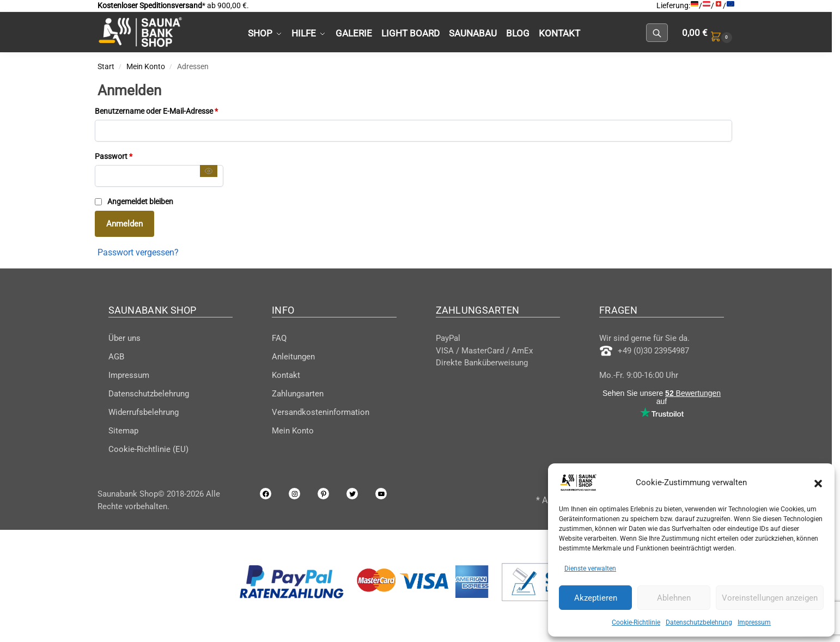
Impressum (754, 622)
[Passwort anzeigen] (208, 171)
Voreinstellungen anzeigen (770, 598)
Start (106, 66)
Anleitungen (293, 357)
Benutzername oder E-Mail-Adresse (176, 110)
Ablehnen (674, 598)
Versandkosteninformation (321, 412)
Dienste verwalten (590, 568)
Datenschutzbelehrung (699, 622)
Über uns (124, 338)
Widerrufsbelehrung (144, 412)
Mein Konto (146, 66)
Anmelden (124, 224)
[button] (818, 482)
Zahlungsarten (298, 394)
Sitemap (123, 431)
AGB (116, 357)
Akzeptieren (596, 598)
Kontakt (286, 375)
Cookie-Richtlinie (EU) (148, 449)
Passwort (133, 155)
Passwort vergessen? (138, 252)
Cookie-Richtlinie (636, 622)
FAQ (279, 338)
